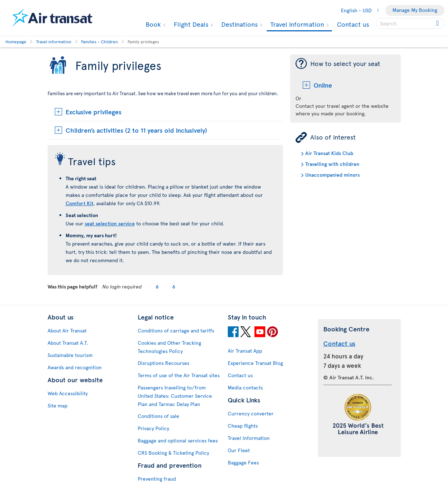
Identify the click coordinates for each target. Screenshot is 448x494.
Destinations (239, 24)
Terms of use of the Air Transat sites (179, 375)
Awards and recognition (75, 367)
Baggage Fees (243, 462)
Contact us (353, 24)
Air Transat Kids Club (329, 153)
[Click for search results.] (438, 23)
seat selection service (110, 223)
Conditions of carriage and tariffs (176, 330)
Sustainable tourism (70, 355)
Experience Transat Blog (255, 363)
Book (152, 24)
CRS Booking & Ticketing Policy (173, 453)
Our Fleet (239, 450)
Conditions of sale (158, 416)
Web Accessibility (68, 393)
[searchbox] (410, 23)
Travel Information (249, 438)
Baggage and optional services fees (178, 440)
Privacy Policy (153, 428)
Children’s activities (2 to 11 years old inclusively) (136, 130)
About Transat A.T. (68, 343)
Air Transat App (245, 351)
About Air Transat (67, 330)
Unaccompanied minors (332, 175)
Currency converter (251, 413)
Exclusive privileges (94, 112)
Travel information (296, 25)
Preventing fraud (157, 479)
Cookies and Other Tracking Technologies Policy (169, 347)
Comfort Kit (79, 203)
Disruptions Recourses (163, 363)
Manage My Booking (415, 10)
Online (323, 85)
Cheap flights (243, 426)
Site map (57, 405)
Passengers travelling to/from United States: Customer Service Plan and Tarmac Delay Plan (175, 396)
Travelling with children (332, 164)
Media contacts (245, 387)
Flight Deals (190, 24)
